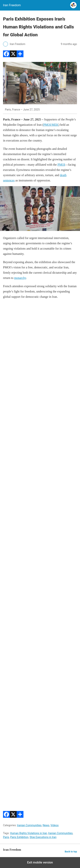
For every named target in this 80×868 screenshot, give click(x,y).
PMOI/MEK (51, 125)
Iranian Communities (29, 825)
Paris (6, 837)
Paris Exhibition (19, 837)
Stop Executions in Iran (43, 837)
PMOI (61, 165)
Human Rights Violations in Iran (29, 833)
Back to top (71, 852)
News (46, 825)
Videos (55, 825)
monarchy (20, 278)
